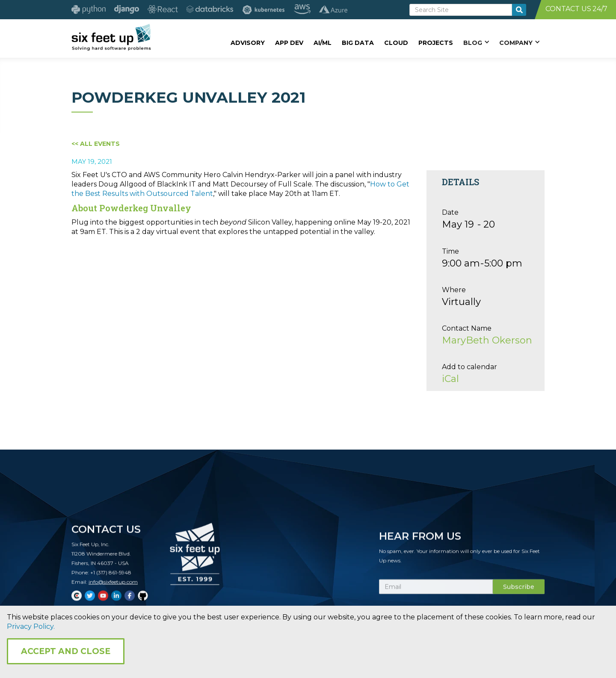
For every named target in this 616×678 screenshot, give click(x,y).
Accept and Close (66, 651)
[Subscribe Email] (436, 591)
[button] (476, 42)
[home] (111, 37)
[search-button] (519, 10)
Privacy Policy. (31, 626)
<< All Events (96, 144)
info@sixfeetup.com (113, 586)
